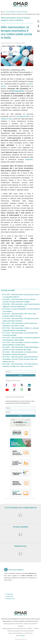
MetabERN (29, 160)
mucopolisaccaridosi (23, 116)
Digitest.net (23, 639)
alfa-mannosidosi (18, 91)
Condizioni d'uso (10, 599)
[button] (38, 21)
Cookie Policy (10, 596)
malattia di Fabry (7, 119)
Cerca (21, 375)
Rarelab (23, 636)
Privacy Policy (10, 594)
